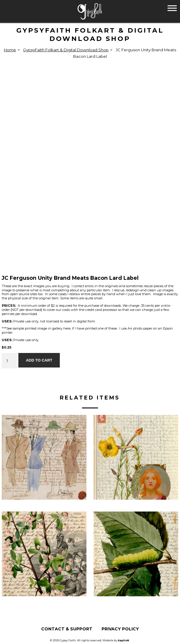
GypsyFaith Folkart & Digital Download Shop (66, 50)
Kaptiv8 (123, 640)
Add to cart (39, 360)
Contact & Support (67, 629)
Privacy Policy (120, 629)
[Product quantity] (9, 361)
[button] (172, 8)
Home (10, 50)
